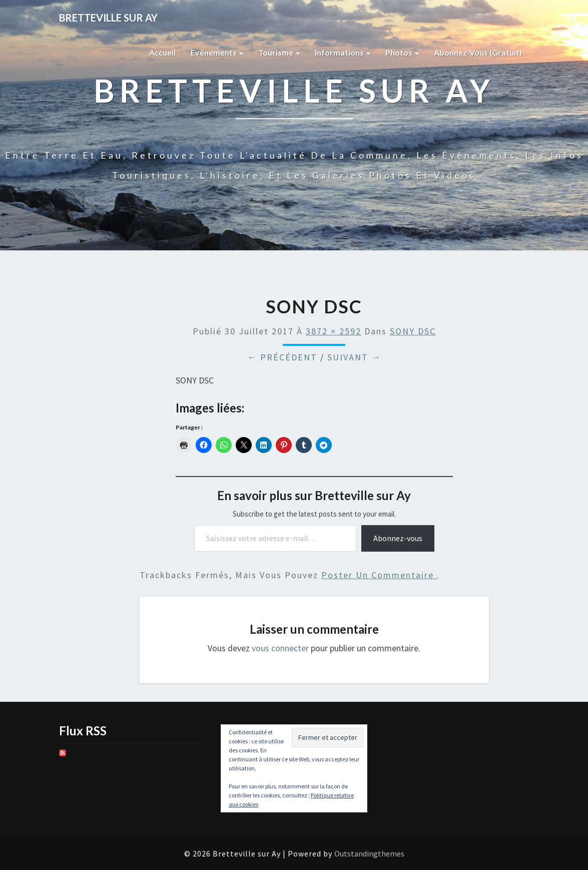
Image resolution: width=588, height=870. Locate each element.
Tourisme (279, 52)
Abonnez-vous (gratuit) (478, 52)
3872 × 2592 (334, 331)
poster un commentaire (379, 575)
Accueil (162, 52)
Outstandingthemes (369, 853)
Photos (402, 52)
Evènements (217, 52)
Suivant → (354, 357)
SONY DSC (413, 331)
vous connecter (280, 648)
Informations (343, 52)
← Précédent (282, 357)
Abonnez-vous (398, 538)
